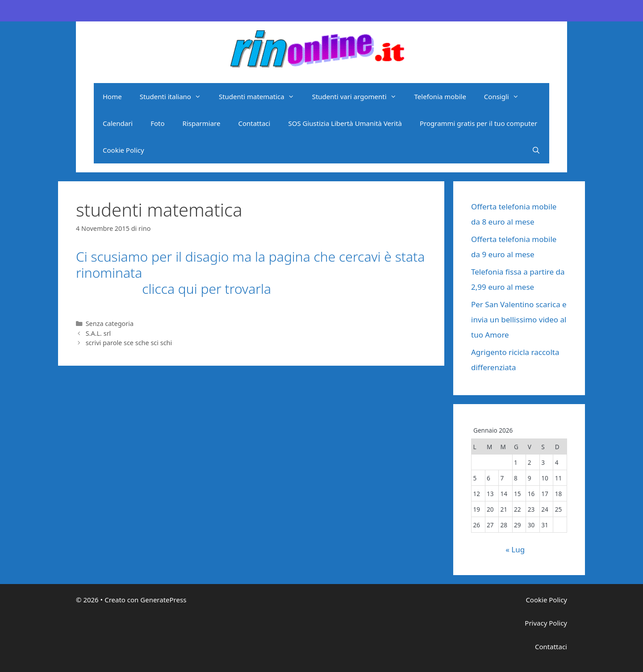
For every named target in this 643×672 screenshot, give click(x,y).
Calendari (118, 123)
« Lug (515, 549)
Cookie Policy (123, 150)
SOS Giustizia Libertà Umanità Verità (345, 123)
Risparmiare (202, 123)
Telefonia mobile (440, 96)
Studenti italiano (175, 96)
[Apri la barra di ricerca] (536, 150)
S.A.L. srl (98, 333)
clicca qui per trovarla (173, 289)
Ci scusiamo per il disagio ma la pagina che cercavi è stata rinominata (250, 265)
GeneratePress (163, 600)
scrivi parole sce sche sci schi (129, 343)
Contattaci (254, 123)
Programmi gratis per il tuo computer (478, 123)
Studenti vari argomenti (359, 96)
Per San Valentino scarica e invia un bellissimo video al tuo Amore (519, 319)
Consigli (506, 96)
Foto (157, 123)
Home (112, 96)
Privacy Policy (546, 623)
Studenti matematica (261, 96)
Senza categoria (110, 323)
